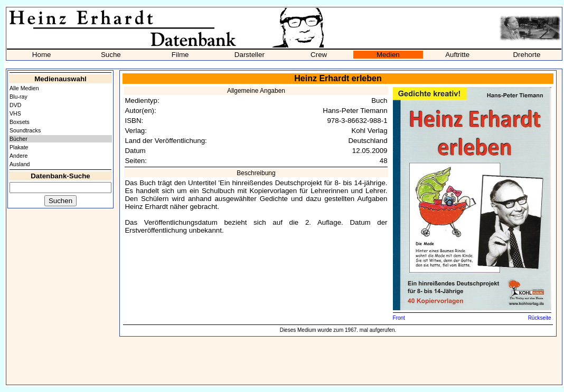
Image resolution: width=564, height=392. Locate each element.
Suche (111, 55)
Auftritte (457, 55)
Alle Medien (24, 88)
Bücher (18, 139)
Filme (180, 55)
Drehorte (527, 55)
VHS (15, 113)
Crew (319, 55)
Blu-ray (18, 97)
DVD (16, 105)
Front (399, 318)
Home (42, 55)
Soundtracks (25, 130)
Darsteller (250, 55)
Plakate (19, 147)
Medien (388, 55)
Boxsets (20, 122)
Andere (18, 156)
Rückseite (540, 318)
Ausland (20, 164)
